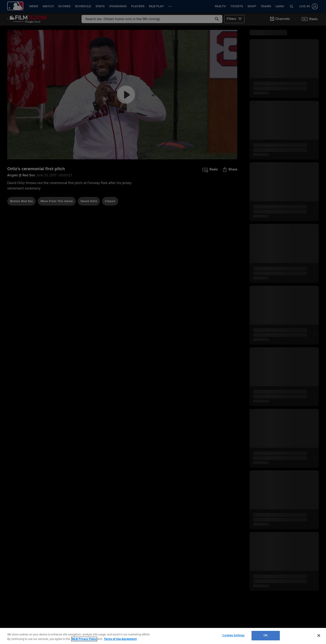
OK (266, 635)
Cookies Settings (233, 635)
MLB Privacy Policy (84, 639)
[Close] (319, 635)
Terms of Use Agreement (120, 639)
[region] (163, 636)
